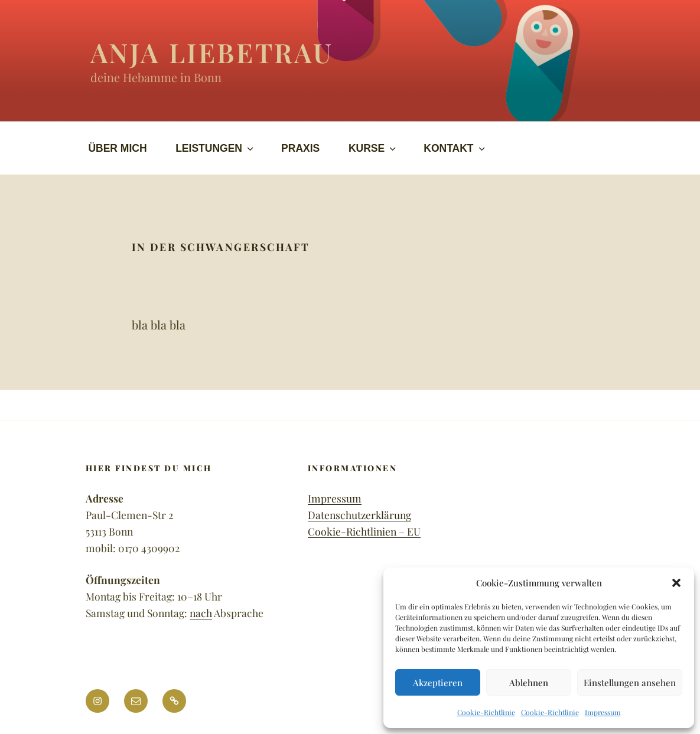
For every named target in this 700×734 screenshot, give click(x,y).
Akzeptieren (438, 683)
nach (201, 613)
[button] (676, 583)
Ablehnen (529, 683)
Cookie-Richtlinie (486, 712)
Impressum (603, 712)
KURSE (373, 148)
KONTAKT (455, 148)
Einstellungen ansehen (630, 683)
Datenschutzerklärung (359, 515)
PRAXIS (300, 148)
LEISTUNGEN (215, 148)
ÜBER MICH (117, 148)
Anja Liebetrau (212, 52)
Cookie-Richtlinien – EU (364, 531)
